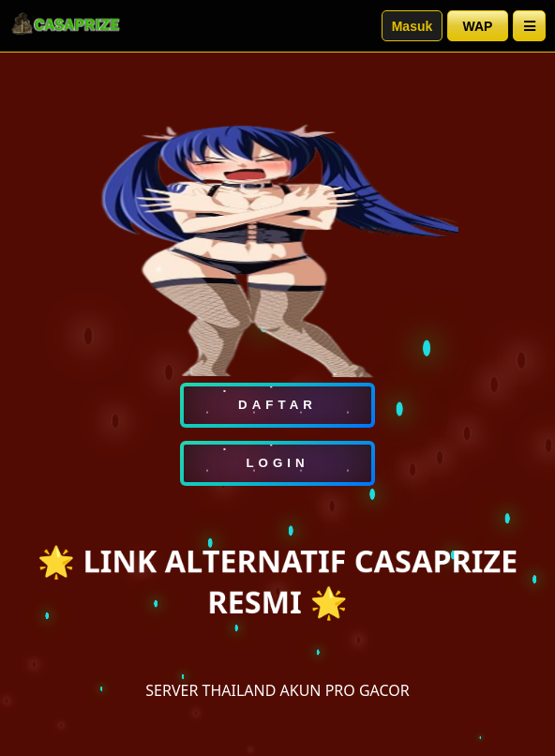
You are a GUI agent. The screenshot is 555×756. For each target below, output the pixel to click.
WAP (478, 26)
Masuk (412, 26)
